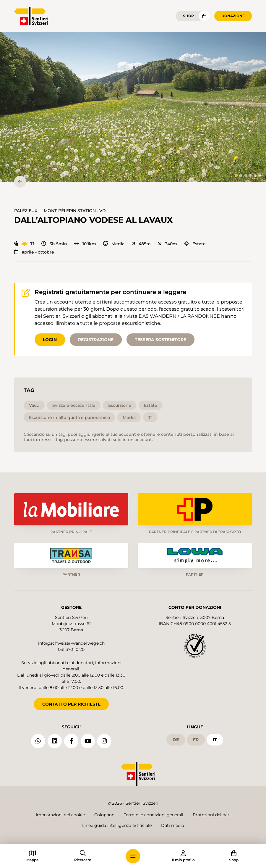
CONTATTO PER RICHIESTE (71, 704)
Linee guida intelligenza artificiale (117, 825)
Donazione (233, 16)
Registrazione (96, 340)
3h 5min (54, 244)
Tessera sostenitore (160, 340)
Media (114, 244)
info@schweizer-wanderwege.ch (71, 643)
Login (50, 340)
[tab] (236, 175)
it (215, 740)
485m (141, 244)
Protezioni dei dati (212, 815)
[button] (133, 107)
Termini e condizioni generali (154, 815)
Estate (195, 244)
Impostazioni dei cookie (60, 815)
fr (196, 740)
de (176, 740)
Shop (188, 16)
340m (167, 244)
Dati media (173, 825)
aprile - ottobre (34, 252)
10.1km (85, 244)
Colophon (104, 815)
